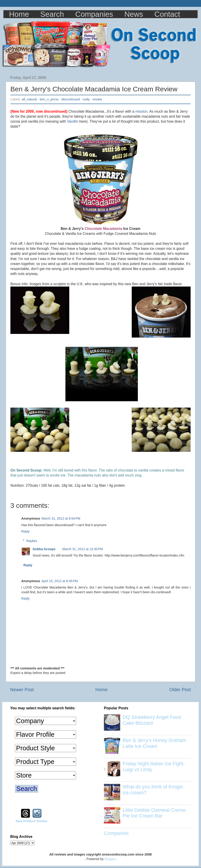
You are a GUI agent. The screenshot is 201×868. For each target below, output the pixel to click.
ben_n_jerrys (49, 99)
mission (141, 111)
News (134, 14)
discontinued (71, 99)
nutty (86, 99)
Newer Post (22, 690)
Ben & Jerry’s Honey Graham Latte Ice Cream (154, 743)
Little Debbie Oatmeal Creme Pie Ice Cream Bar (154, 813)
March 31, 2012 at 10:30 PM (83, 549)
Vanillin (73, 121)
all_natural (29, 99)
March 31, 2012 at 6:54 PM (61, 518)
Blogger (110, 859)
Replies (32, 541)
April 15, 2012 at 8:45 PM (60, 581)
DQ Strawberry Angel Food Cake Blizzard (152, 720)
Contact (167, 14)
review (97, 99)
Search (52, 14)
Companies (94, 14)
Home (19, 14)
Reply (25, 531)
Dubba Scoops (44, 549)
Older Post (180, 690)
